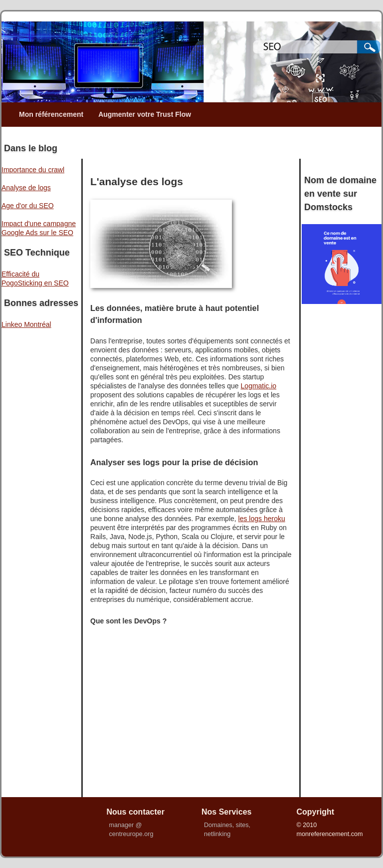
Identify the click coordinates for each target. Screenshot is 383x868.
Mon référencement (51, 114)
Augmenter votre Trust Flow (145, 114)
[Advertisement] (197, 142)
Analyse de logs (26, 188)
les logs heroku (262, 519)
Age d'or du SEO (28, 206)
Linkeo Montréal (26, 324)
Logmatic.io (259, 386)
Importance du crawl (33, 170)
